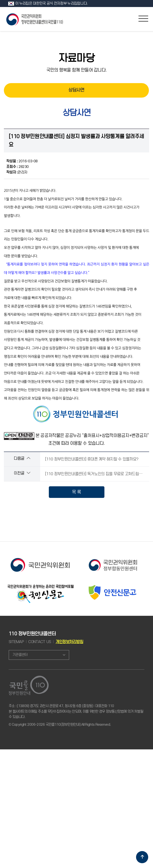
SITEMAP (16, 642)
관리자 (17, 172)
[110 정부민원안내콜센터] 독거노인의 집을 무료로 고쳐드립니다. (96, 474)
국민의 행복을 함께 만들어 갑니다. (77, 70)
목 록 (76, 492)
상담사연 (76, 90)
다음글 (22, 458)
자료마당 (76, 58)
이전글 (22, 473)
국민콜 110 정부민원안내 (35, 19)
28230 (17, 167)
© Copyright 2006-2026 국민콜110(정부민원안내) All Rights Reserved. (60, 725)
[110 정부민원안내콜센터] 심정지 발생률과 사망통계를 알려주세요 (76, 140)
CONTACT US (40, 642)
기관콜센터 (20, 655)
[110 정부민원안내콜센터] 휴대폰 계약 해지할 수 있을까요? (92, 459)
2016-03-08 (22, 161)
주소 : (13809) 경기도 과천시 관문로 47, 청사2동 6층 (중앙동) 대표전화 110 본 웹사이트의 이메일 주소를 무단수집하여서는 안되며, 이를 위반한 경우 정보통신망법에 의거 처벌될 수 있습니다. (76, 711)
